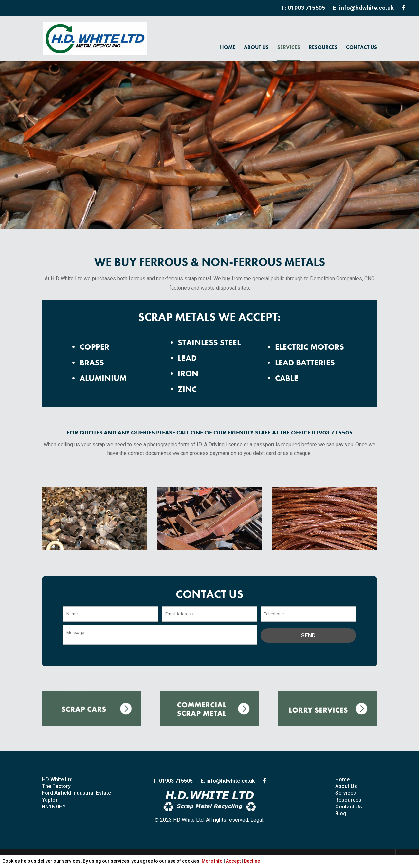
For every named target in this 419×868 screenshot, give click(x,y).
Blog (341, 814)
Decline (252, 861)
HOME (228, 47)
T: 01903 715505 (303, 8)
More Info (212, 861)
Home (342, 779)
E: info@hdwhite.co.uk (363, 8)
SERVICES (289, 47)
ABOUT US (256, 47)
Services (346, 793)
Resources (348, 800)
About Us (346, 786)
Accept (233, 861)
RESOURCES (323, 47)
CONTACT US (362, 47)
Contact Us (349, 807)
